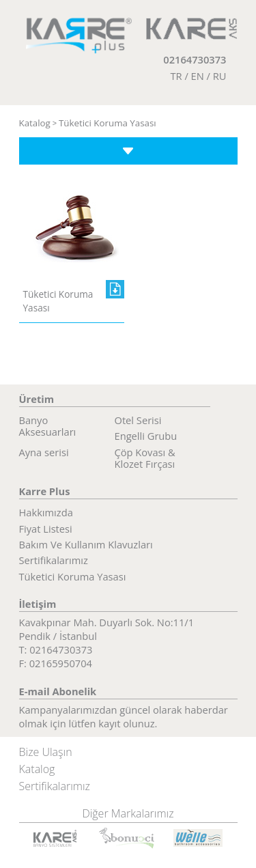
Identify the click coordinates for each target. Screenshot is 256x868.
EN (198, 76)
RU (220, 76)
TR (176, 76)
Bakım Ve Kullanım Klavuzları (86, 544)
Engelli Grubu (146, 435)
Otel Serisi (138, 420)
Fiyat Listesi (46, 528)
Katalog (35, 123)
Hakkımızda (46, 512)
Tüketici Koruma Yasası (108, 123)
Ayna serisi (44, 452)
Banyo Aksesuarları (48, 426)
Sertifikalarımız (54, 560)
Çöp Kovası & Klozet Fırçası (145, 458)
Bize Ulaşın (46, 752)
